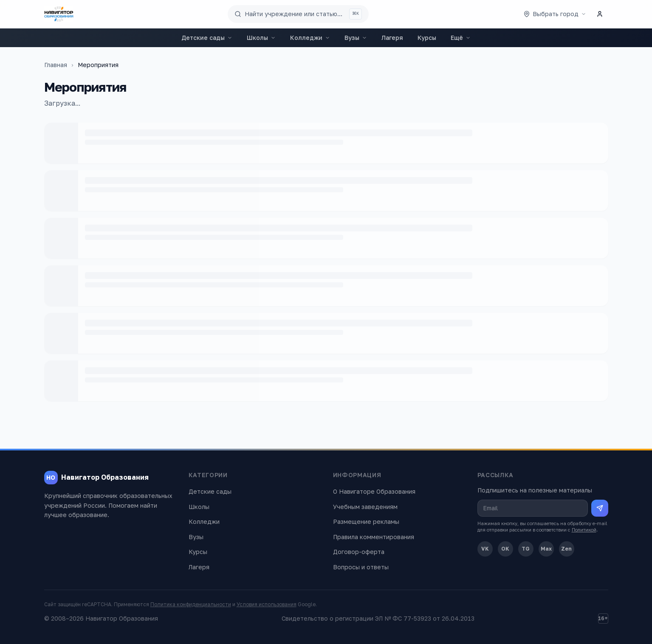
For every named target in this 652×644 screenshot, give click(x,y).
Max (546, 549)
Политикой (584, 530)
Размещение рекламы (366, 522)
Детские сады (207, 38)
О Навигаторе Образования (374, 491)
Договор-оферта (359, 552)
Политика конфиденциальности (191, 604)
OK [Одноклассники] (505, 549)
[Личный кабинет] (600, 14)
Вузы (356, 38)
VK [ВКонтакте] (485, 549)
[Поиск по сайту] (298, 14)
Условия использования (267, 604)
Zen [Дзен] (566, 549)
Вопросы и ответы (361, 567)
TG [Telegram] (526, 549)
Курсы (427, 38)
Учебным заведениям (365, 507)
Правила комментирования (374, 537)
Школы (261, 38)
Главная (56, 65)
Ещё (461, 38)
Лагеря (392, 38)
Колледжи (310, 38)
